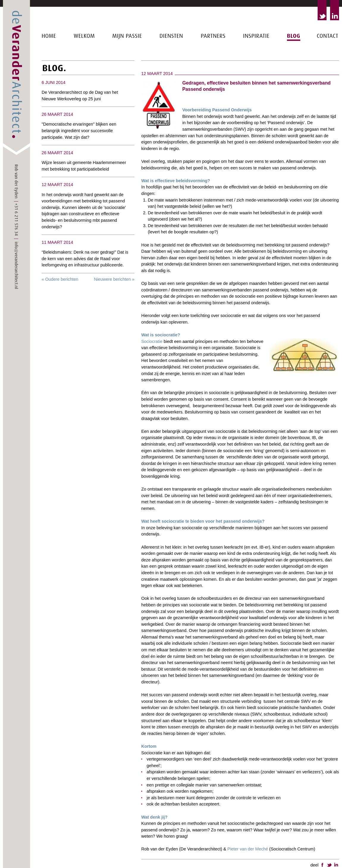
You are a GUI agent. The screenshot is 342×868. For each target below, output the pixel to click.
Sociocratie (152, 341)
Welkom (84, 54)
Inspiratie (257, 54)
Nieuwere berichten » (114, 279)
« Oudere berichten (60, 279)
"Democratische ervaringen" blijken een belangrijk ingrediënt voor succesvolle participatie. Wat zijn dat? (79, 131)
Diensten (172, 54)
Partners (213, 54)
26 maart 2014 (57, 114)
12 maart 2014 (57, 185)
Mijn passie (127, 58)
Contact (328, 54)
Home (49, 54)
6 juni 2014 (54, 82)
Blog (294, 54)
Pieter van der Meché (248, 849)
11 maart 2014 (57, 242)
